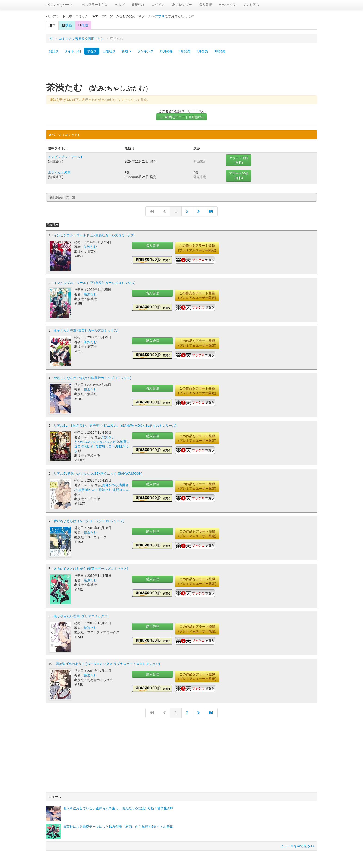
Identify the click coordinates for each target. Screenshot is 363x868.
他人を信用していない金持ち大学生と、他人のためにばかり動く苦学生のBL (119, 807)
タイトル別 (73, 51)
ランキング (145, 51)
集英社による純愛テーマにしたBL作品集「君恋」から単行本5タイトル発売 (118, 825)
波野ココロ (121, 489)
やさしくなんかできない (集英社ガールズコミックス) (92, 378)
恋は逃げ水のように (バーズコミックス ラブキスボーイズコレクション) (108, 663)
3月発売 (220, 51)
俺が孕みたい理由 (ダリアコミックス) (81, 615)
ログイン (158, 5)
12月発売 (166, 51)
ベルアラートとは (95, 5)
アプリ (160, 16)
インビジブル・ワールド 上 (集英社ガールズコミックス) (95, 235)
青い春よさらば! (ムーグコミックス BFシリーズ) (89, 520)
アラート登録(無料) (239, 160)
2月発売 (202, 51)
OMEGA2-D (87, 441)
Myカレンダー (182, 5)
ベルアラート (60, 5)
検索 (83, 25)
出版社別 (109, 51)
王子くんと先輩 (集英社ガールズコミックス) (86, 330)
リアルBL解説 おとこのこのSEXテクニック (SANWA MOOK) (98, 473)
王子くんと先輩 (59, 172)
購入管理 (205, 5)
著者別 (92, 51)
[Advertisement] (181, 70)
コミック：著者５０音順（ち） (81, 38)
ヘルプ (120, 5)
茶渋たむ (90, 247)
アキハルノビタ (108, 441)
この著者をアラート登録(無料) (181, 117)
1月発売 (185, 51)
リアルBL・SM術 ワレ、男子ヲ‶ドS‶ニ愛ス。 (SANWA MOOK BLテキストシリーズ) (115, 425)
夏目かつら (110, 485)
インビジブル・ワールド (66, 157)
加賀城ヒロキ (105, 446)
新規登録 (138, 5)
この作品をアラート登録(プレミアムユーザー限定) (197, 248)
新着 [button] (126, 51)
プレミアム (251, 5)
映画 (67, 25)
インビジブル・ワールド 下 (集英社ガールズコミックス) (95, 283)
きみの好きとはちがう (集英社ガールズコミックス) (91, 568)
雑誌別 (54, 51)
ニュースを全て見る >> (298, 845)
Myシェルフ (227, 5)
